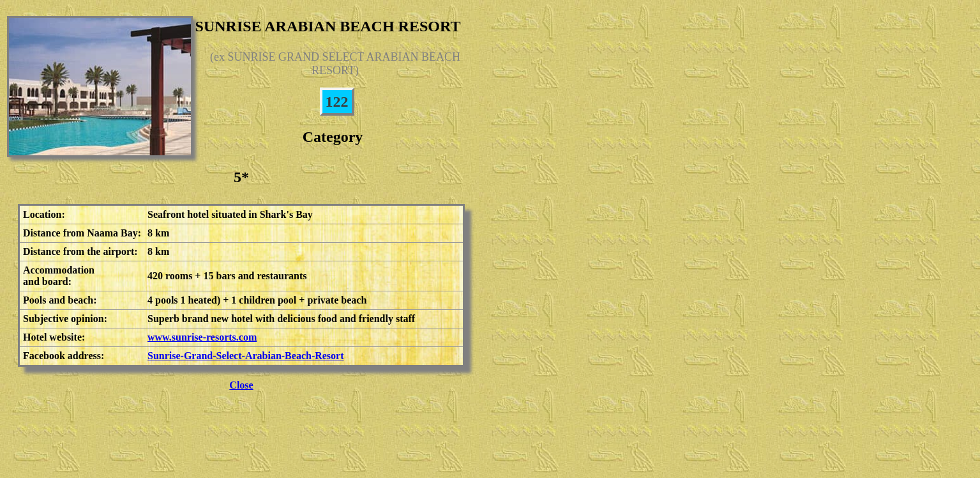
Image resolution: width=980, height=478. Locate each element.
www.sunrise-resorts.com (202, 337)
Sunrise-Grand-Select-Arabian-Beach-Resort (246, 356)
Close (241, 385)
